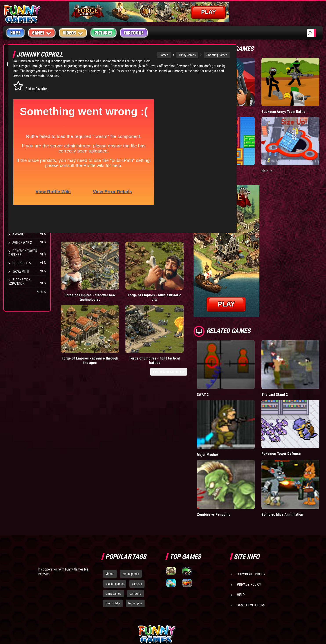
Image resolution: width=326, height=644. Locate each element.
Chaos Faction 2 (25, 217)
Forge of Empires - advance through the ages (153, 265)
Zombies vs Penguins (237, 467)
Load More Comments (191, 279)
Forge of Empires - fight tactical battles (191, 265)
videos (110, 526)
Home (15, 33)
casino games (115, 536)
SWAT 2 (225, 366)
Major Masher (230, 417)
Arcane (18, 234)
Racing (18, 111)
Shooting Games (190, 55)
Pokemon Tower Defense (23, 253)
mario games (131, 526)
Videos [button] (73, 33)
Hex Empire (21, 201)
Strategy (20, 128)
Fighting (19, 103)
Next (41, 292)
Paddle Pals (229, 152)
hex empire (135, 556)
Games (137, 55)
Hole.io (278, 152)
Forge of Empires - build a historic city (115, 263)
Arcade (18, 78)
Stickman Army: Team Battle (295, 102)
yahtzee (137, 536)
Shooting (20, 94)
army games (114, 546)
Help (241, 547)
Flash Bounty (23, 192)
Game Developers (251, 558)
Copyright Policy (251, 527)
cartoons (135, 546)
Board (17, 136)
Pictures (103, 33)
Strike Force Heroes (28, 209)
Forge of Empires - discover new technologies (77, 265)
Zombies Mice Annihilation (294, 467)
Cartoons (134, 33)
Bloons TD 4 (22, 184)
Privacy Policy (249, 537)
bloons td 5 (113, 556)
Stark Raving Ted (26, 226)
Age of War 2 (22, 243)
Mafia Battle (229, 102)
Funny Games (160, 55)
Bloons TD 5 (22, 263)
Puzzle (18, 86)
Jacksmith (21, 271)
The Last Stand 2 (286, 366)
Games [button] (42, 33)
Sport (17, 120)
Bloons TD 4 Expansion (20, 282)
